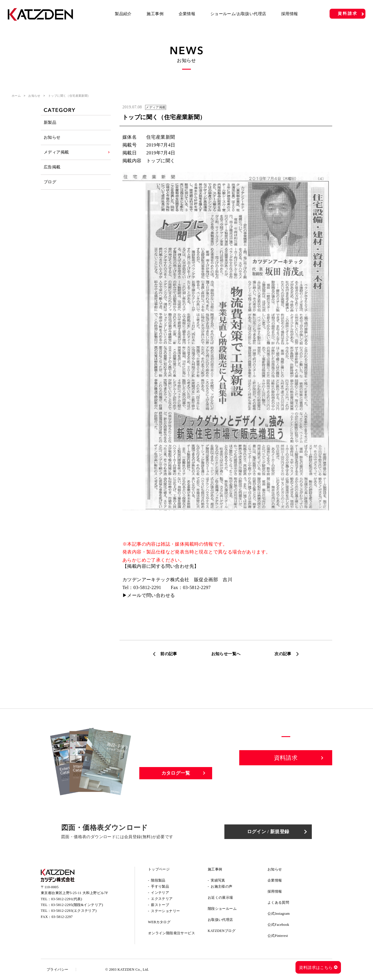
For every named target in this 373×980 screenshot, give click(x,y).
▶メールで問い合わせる (149, 595)
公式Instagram (279, 914)
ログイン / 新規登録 (268, 832)
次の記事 (283, 654)
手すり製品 (160, 886)
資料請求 (348, 14)
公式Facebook (278, 925)
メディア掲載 (56, 152)
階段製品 (158, 880)
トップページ (159, 869)
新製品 (50, 123)
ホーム (16, 96)
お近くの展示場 (220, 898)
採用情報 (290, 14)
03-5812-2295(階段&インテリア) (77, 905)
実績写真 (218, 880)
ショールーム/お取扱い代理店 (238, 14)
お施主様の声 (221, 886)
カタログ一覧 (176, 773)
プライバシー (57, 970)
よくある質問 (278, 903)
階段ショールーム (222, 909)
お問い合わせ (286, 778)
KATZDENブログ (222, 931)
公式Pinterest (278, 936)
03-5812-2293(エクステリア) (74, 911)
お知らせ (34, 96)
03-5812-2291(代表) (67, 899)
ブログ (50, 182)
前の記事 (169, 654)
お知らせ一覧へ (226, 654)
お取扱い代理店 (220, 920)
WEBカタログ (159, 922)
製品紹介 (123, 14)
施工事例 (155, 14)
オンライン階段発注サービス (171, 933)
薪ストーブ (160, 905)
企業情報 (187, 14)
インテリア (160, 893)
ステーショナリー (165, 911)
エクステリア (162, 899)
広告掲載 (52, 167)
